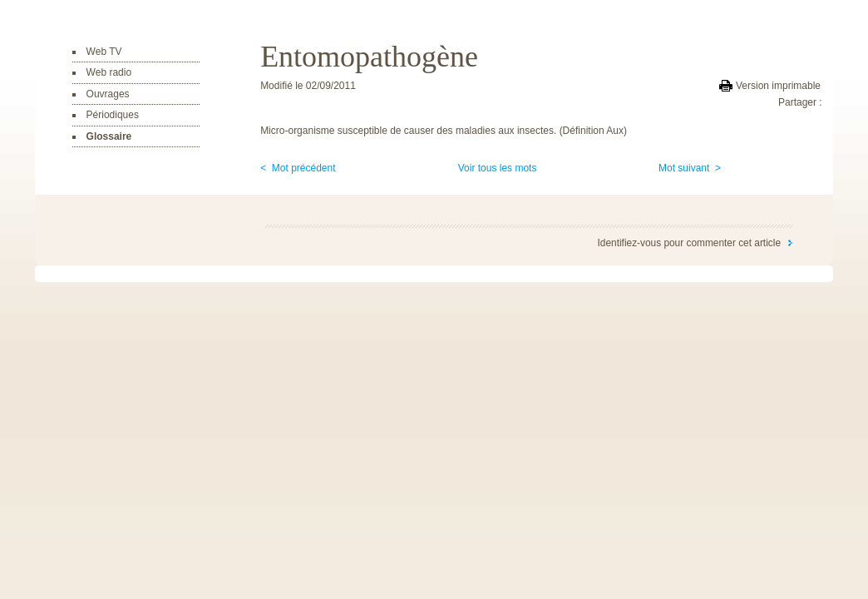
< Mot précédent (298, 168)
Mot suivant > (690, 168)
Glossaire (109, 136)
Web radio (109, 72)
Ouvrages (108, 94)
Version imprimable (778, 86)
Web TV (104, 52)
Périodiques (113, 115)
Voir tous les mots (498, 168)
